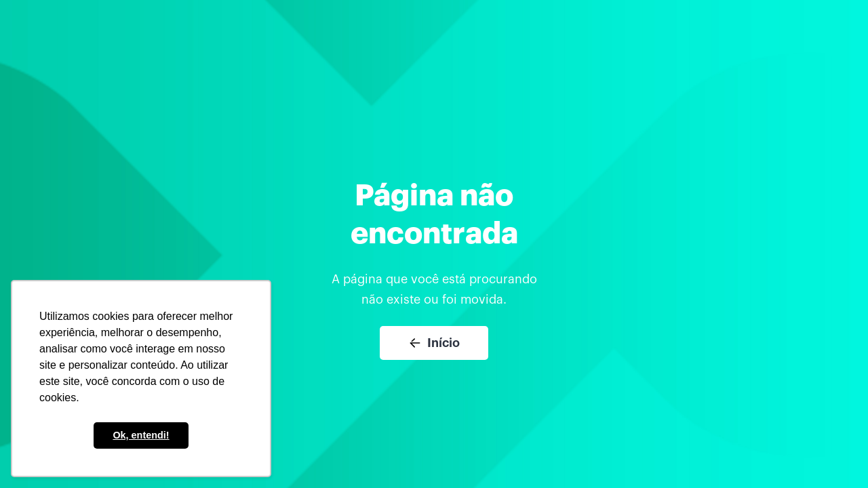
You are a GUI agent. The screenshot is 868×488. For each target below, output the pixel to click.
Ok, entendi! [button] (141, 435)
